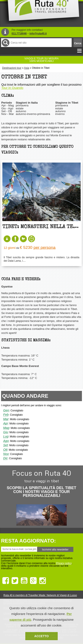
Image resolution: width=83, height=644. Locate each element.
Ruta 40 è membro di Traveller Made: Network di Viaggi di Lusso (40, 595)
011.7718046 (19, 34)
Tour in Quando (12, 88)
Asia (26, 68)
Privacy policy (64, 563)
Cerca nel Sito (5, 43)
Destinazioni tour (12, 68)
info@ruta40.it (38, 34)
